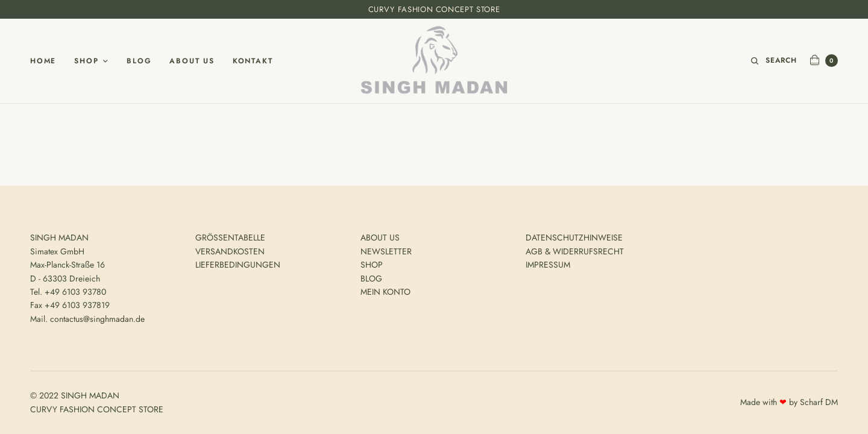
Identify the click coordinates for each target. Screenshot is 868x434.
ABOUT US (380, 237)
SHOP (372, 265)
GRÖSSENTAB (222, 237)
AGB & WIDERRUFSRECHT (575, 251)
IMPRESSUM (548, 265)
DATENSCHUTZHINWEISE (574, 237)
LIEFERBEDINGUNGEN (238, 265)
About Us (192, 61)
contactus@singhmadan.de (97, 319)
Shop (86, 61)
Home (43, 61)
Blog (139, 61)
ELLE (257, 237)
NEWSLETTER (386, 251)
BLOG (371, 278)
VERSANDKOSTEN (230, 251)
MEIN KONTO (385, 292)
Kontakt (253, 61)
